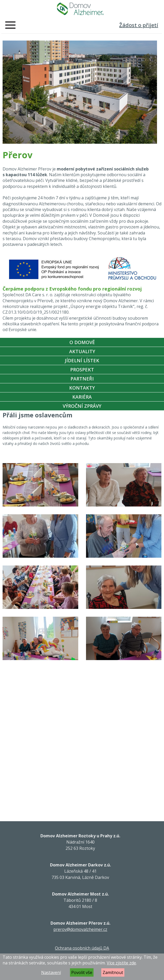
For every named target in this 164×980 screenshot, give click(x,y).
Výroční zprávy (82, 406)
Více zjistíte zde (121, 963)
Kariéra (82, 397)
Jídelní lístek (82, 360)
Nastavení (51, 972)
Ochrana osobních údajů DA (82, 948)
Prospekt (82, 370)
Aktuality (82, 351)
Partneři (82, 379)
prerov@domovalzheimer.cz (80, 929)
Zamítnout (113, 972)
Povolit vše (82, 972)
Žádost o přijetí (139, 25)
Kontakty (82, 388)
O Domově (82, 342)
